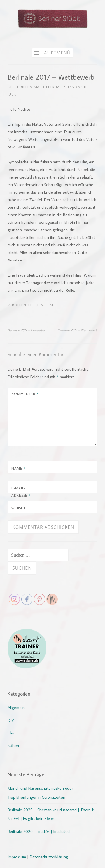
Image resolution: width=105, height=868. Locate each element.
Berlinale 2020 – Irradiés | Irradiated (39, 831)
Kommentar (25, 394)
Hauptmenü (55, 53)
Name (18, 468)
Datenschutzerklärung (49, 857)
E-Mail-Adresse (21, 492)
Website (19, 508)
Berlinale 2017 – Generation (27, 330)
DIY (11, 720)
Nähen (13, 745)
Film (49, 305)
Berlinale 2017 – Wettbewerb (77, 330)
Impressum (17, 857)
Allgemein (16, 708)
